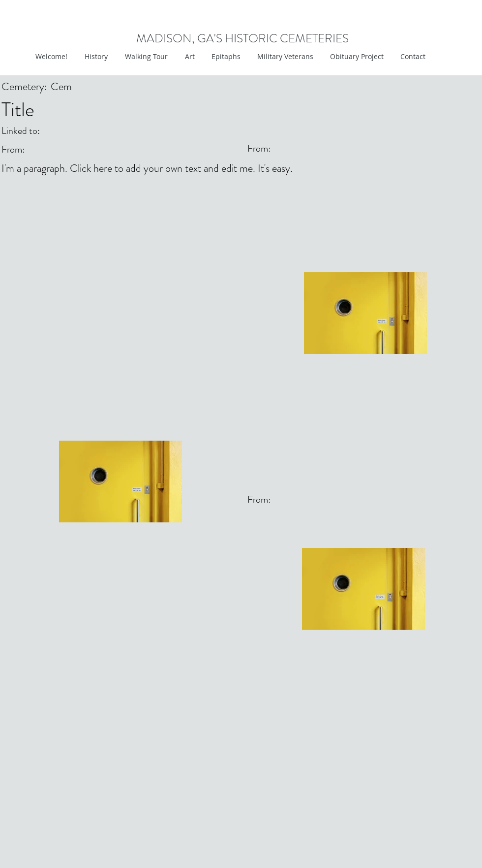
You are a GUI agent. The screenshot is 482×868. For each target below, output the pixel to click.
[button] (189, 57)
